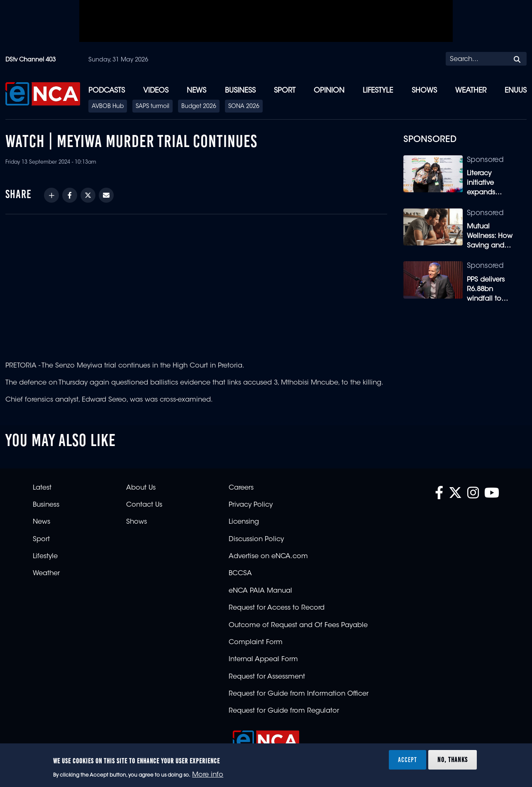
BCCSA (240, 574)
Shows (424, 91)
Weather (471, 91)
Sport (285, 91)
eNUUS (516, 91)
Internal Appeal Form (263, 660)
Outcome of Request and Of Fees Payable (298, 625)
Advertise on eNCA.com (268, 557)
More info (208, 775)
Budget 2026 (199, 107)
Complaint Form (256, 642)
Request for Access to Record (277, 608)
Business (240, 91)
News (196, 91)
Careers (241, 488)
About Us (141, 488)
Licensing (244, 522)
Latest (42, 488)
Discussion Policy (256, 539)
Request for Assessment (267, 677)
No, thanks (453, 760)
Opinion (329, 91)
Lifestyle (378, 91)
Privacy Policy (251, 505)
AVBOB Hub (108, 107)
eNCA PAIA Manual (260, 591)
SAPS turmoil (153, 107)
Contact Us (144, 505)
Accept (408, 760)
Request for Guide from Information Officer (299, 694)
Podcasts (107, 91)
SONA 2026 (244, 107)
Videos (156, 91)
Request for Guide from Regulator (284, 711)
